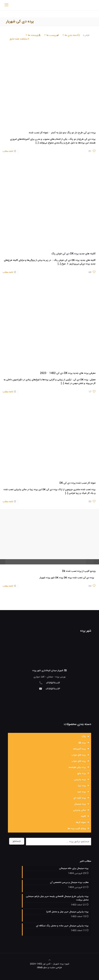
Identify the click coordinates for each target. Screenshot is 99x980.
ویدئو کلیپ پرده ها (77, 829)
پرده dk (82, 743)
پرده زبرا (82, 786)
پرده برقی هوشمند (77, 767)
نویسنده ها (33, 35)
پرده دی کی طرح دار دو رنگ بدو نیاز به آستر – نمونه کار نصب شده (62, 133)
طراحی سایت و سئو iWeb (49, 968)
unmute (86, 562)
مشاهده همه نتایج (20, 39)
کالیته (83, 816)
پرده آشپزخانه (79, 749)
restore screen (96, 562)
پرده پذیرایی (80, 780)
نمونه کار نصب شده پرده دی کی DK (77, 483)
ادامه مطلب (8, 151)
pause (3, 562)
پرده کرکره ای (80, 798)
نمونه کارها (81, 822)
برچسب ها (51, 35)
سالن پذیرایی (80, 810)
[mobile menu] (6, 5)
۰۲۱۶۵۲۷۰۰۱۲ (53, 683)
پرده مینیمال (80, 804)
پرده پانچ (82, 773)
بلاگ (84, 737)
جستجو (17, 841)
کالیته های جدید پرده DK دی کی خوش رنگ (73, 254)
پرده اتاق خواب (79, 755)
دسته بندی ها (71, 35)
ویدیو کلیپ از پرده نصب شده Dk (79, 571)
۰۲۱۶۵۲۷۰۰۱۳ (53, 689)
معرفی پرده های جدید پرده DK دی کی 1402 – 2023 (68, 373)
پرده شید (82, 792)
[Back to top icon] (50, 960)
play (49, 532)
